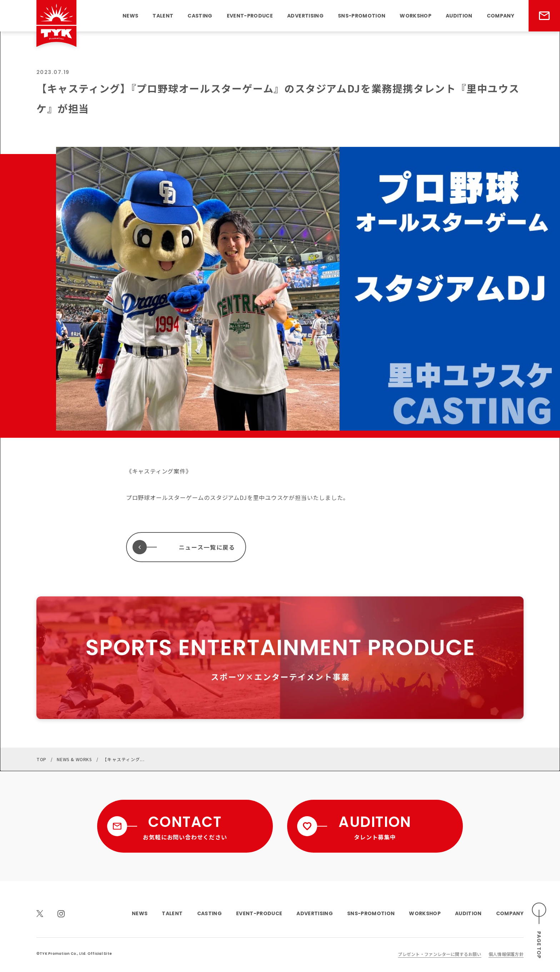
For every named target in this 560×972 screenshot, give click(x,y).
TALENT (163, 16)
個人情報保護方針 (506, 954)
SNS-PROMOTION (362, 16)
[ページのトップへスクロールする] (539, 931)
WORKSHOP (416, 16)
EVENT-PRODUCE (250, 16)
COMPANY (501, 16)
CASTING (200, 16)
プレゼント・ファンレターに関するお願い (439, 954)
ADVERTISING (305, 16)
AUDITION (459, 16)
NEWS (130, 16)
